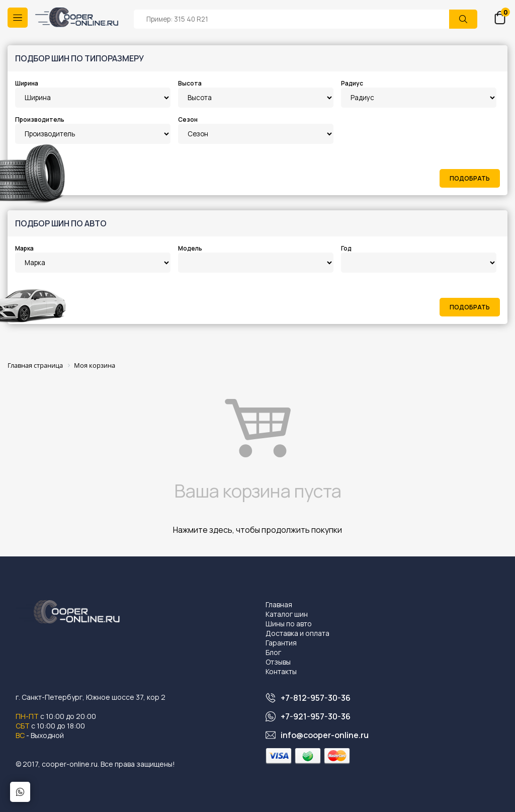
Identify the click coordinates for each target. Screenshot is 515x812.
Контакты (281, 671)
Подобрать (470, 178)
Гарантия (281, 643)
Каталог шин (287, 614)
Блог (273, 652)
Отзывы (278, 662)
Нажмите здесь (203, 530)
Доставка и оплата (297, 633)
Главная (279, 604)
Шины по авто (289, 624)
